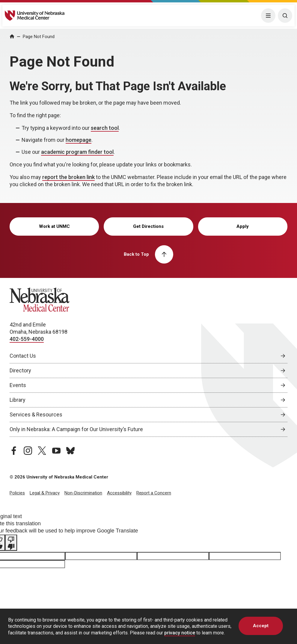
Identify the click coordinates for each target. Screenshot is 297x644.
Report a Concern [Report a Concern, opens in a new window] (154, 493)
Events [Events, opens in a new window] (18, 385)
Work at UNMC (54, 226)
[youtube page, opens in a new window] (56, 451)
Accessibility (119, 493)
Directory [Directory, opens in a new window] (20, 370)
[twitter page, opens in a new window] (42, 451)
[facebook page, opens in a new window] (14, 451)
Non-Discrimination (83, 493)
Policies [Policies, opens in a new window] (17, 493)
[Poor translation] (11, 543)
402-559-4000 (27, 339)
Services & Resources (36, 414)
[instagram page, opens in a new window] (28, 451)
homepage (79, 140)
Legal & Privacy (45, 493)
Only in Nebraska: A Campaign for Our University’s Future (76, 429)
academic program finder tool (77, 152)
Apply (243, 226)
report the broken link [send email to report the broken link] (68, 177)
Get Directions (148, 226)
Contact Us (23, 356)
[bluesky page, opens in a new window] (70, 451)
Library (18, 400)
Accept (261, 626)
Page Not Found (39, 37)
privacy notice (180, 633)
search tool (105, 128)
